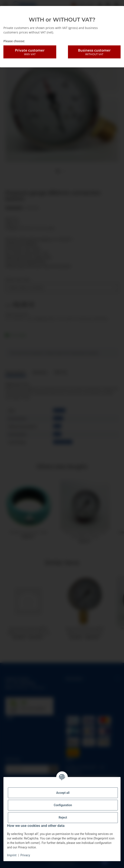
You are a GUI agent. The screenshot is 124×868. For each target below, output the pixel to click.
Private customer (30, 52)
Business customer (94, 52)
